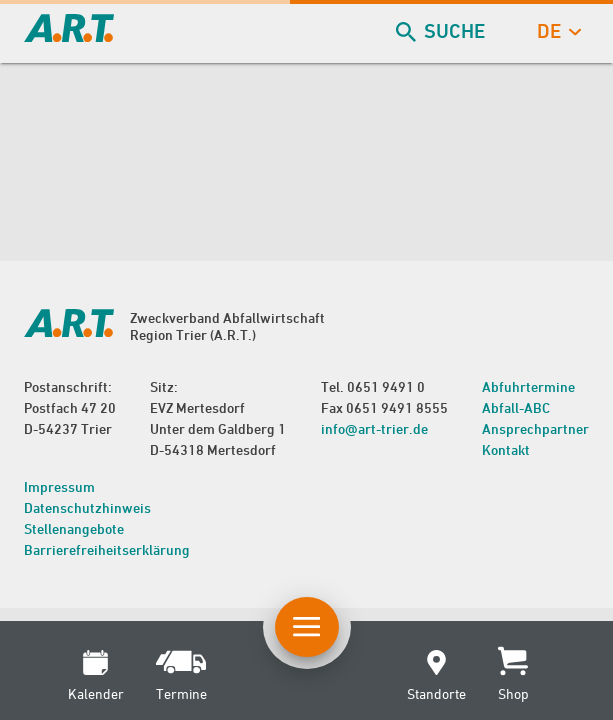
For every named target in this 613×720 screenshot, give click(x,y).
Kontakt (506, 449)
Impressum (59, 486)
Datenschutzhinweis (87, 507)
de (557, 31)
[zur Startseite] (69, 35)
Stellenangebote (74, 528)
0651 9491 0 (386, 386)
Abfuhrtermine (528, 386)
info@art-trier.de (374, 428)
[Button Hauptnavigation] (307, 627)
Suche (442, 31)
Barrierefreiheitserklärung (107, 549)
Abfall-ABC (516, 407)
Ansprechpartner (535, 428)
